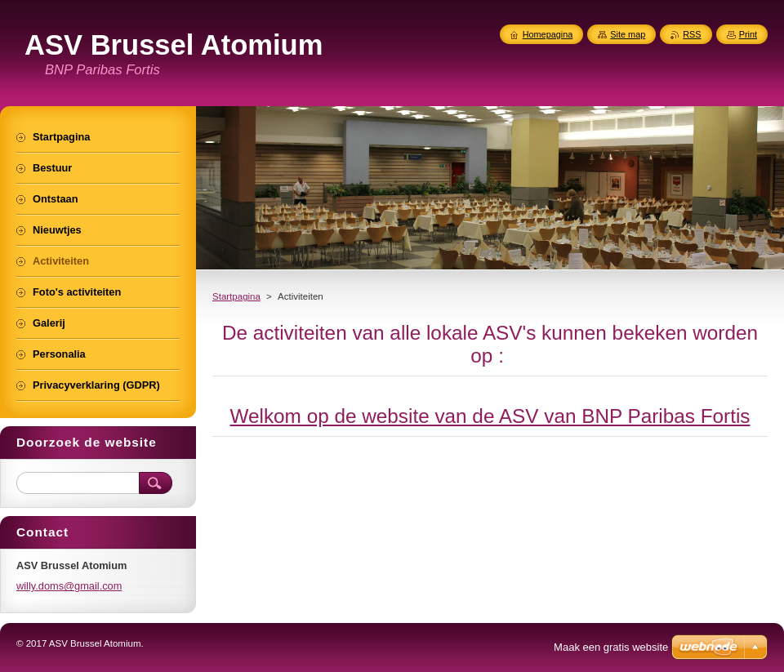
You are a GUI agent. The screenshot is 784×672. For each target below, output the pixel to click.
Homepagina (548, 34)
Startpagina (236, 296)
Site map (628, 34)
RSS (692, 34)
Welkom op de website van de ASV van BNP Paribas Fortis (490, 416)
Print (748, 34)
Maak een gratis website (611, 647)
